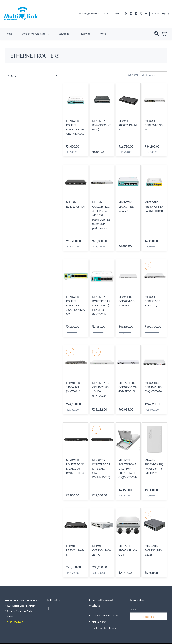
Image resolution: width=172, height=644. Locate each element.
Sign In (155, 12)
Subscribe (149, 610)
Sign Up (166, 12)
